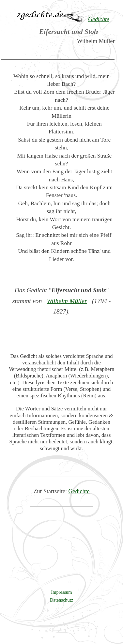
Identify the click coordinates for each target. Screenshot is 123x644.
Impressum (62, 592)
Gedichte (79, 491)
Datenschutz (62, 600)
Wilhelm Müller (67, 301)
